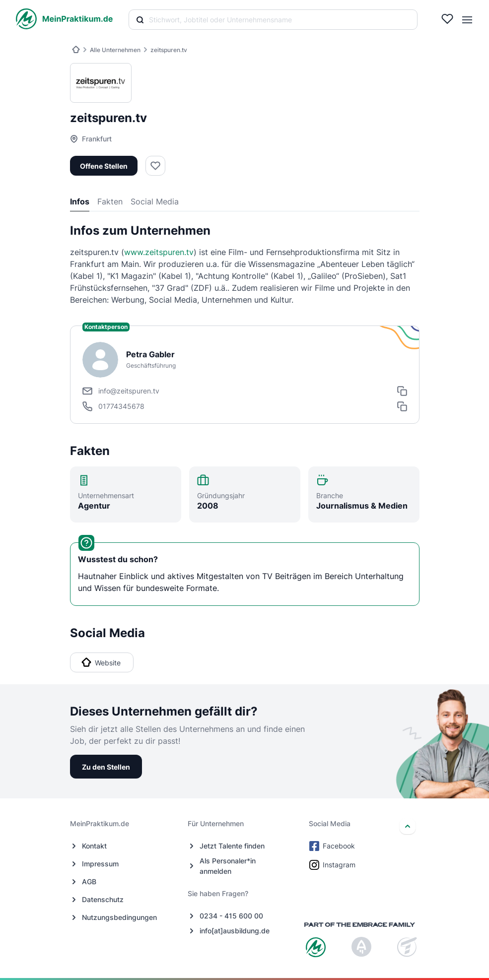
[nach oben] (408, 826)
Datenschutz (103, 899)
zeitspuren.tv (169, 50)
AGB (89, 882)
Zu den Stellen (106, 767)
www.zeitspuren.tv (159, 252)
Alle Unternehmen (115, 50)
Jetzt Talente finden (232, 846)
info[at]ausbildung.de (235, 931)
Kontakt (94, 846)
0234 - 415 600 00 (231, 916)
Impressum (100, 864)
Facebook (333, 846)
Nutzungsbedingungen (119, 917)
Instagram (333, 865)
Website (101, 662)
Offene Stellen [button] (104, 166)
